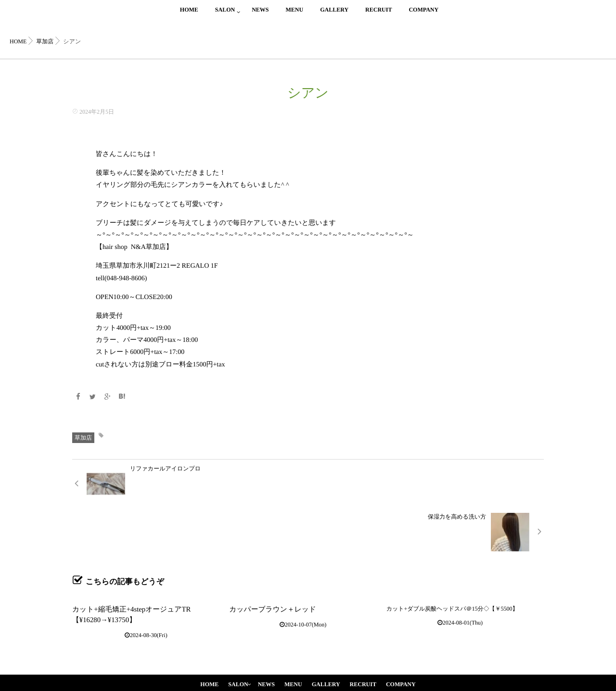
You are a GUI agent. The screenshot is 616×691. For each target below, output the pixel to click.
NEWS (260, 15)
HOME (189, 15)
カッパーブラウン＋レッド (264, 560)
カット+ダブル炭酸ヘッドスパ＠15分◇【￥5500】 (452, 560)
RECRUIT (379, 15)
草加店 (83, 437)
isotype (323, 671)
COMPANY (423, 15)
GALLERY (334, 15)
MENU (294, 15)
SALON (225, 15)
